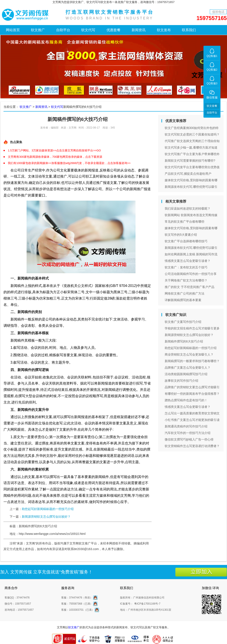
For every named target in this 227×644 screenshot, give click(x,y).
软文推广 (38, 30)
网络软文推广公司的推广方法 (185, 293)
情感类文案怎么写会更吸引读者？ (188, 261)
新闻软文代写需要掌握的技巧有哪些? (190, 161)
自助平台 (63, 30)
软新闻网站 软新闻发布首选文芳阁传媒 (191, 215)
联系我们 (189, 30)
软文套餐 (212, 106)
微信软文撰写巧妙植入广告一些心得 (189, 439)
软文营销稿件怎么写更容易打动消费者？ (192, 446)
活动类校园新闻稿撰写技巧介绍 (186, 374)
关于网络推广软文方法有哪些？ (186, 280)
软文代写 (88, 30)
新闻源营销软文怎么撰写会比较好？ (46, 517)
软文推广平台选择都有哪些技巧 (186, 241)
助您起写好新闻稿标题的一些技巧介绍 (48, 509)
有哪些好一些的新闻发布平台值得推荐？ (192, 394)
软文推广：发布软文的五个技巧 (186, 267)
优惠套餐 (113, 30)
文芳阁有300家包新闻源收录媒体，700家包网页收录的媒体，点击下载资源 (55, 157)
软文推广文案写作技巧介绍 (183, 322)
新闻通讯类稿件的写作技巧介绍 (186, 426)
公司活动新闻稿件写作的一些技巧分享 (191, 274)
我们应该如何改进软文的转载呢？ (188, 208)
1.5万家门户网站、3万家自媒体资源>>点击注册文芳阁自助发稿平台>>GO (54, 150)
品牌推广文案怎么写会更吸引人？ (188, 368)
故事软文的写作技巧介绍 (181, 381)
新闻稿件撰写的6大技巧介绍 (184, 341)
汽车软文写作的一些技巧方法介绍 (188, 433)
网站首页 (13, 30)
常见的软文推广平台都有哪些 (185, 222)
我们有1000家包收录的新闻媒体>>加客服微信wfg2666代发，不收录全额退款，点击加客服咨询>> (69, 163)
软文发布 (164, 30)
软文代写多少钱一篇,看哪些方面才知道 (191, 147)
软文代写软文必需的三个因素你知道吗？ (192, 134)
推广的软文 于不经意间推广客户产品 (190, 287)
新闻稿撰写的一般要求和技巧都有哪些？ (192, 361)
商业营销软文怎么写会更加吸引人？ (189, 354)
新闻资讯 (139, 30)
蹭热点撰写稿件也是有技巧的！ (186, 400)
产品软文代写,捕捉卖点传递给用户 (188, 174)
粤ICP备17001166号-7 (147, 604)
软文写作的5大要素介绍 (181, 235)
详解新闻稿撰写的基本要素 (183, 300)
